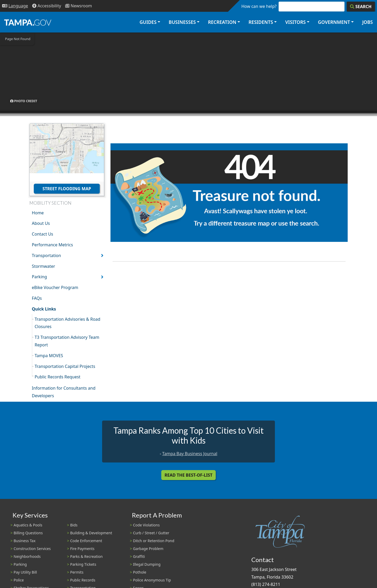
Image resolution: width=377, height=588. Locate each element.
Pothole (140, 572)
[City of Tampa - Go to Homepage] (28, 22)
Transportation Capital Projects (65, 366)
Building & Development (91, 533)
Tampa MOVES (49, 356)
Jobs (367, 22)
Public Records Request (57, 377)
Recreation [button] (222, 22)
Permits (77, 572)
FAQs (37, 298)
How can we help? (259, 6)
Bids (74, 525)
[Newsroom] (79, 6)
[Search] (361, 7)
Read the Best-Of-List (189, 475)
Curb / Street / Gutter (151, 533)
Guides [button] (148, 22)
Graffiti (139, 556)
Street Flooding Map (67, 189)
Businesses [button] (182, 22)
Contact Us (43, 234)
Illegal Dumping (147, 564)
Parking (40, 277)
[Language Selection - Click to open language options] (15, 6)
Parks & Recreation (86, 556)
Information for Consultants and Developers (64, 392)
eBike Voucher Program (55, 287)
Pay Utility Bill (25, 572)
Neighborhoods (27, 556)
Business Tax (25, 541)
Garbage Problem (148, 549)
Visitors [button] (295, 22)
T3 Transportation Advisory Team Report (67, 341)
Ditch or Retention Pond (154, 541)
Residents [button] (261, 22)
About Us (41, 223)
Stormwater (44, 266)
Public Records (83, 580)
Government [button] (334, 22)
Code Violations (146, 525)
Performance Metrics (52, 245)
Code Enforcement (86, 541)
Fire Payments (82, 549)
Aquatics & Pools (28, 525)
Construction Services (32, 549)
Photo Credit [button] (24, 101)
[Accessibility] (47, 6)
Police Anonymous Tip (152, 580)
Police (19, 580)
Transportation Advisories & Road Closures (67, 323)
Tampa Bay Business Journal (190, 454)
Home (38, 213)
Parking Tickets (83, 564)
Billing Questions (28, 533)
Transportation (46, 255)
